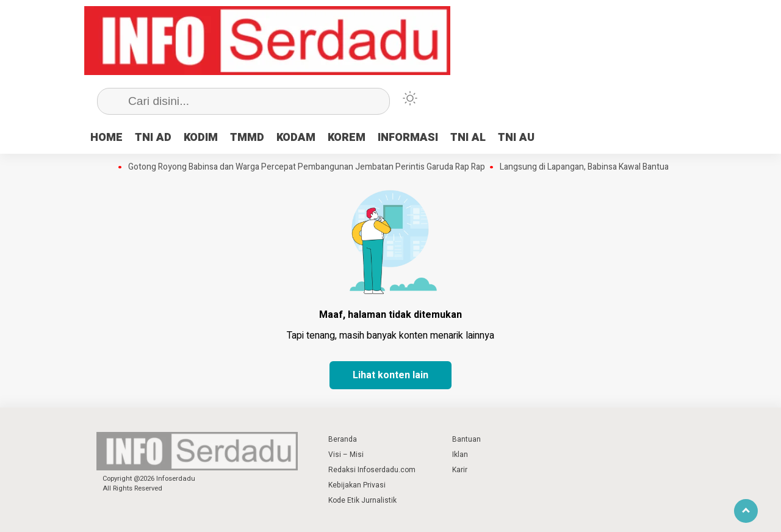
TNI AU (516, 138)
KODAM (296, 138)
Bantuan (466, 439)
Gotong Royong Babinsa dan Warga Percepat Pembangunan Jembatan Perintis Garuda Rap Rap (307, 167)
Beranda (343, 439)
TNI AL (468, 138)
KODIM (201, 138)
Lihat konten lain (390, 375)
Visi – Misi (346, 455)
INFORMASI (408, 138)
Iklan (460, 455)
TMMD (247, 138)
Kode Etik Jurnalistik (362, 500)
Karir (460, 470)
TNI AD (153, 138)
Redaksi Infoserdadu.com (372, 470)
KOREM (347, 138)
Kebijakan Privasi (357, 485)
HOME (106, 138)
